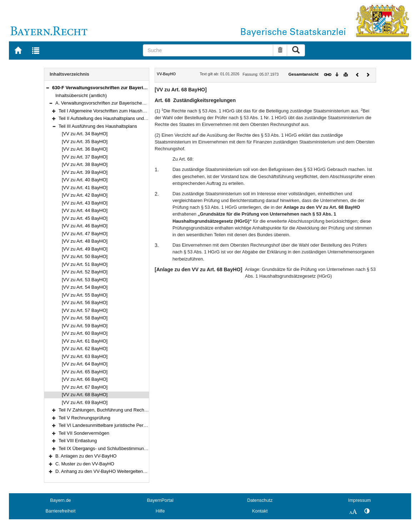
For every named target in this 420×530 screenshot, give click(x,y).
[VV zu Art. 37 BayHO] (85, 157)
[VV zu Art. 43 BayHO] (85, 203)
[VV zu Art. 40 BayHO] (85, 180)
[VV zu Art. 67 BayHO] (85, 387)
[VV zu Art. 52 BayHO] (85, 272)
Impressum (359, 500)
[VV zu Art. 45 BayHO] (85, 218)
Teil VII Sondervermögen (84, 433)
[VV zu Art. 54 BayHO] (85, 287)
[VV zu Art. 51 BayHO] (85, 264)
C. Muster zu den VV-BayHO (85, 464)
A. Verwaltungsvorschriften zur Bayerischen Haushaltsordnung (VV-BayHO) (133, 103)
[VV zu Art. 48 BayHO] (85, 241)
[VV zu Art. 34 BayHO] (85, 134)
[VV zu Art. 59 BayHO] (85, 326)
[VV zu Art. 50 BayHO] (85, 256)
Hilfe (160, 511)
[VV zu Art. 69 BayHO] (85, 402)
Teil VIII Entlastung (78, 441)
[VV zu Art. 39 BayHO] (85, 172)
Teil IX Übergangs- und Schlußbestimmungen (105, 448)
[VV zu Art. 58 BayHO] (85, 318)
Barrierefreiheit (61, 511)
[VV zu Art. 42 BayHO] (85, 195)
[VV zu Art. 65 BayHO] (85, 372)
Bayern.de (60, 500)
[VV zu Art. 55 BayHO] (85, 295)
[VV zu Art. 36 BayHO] (85, 149)
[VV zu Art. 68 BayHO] (85, 395)
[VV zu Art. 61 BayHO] (85, 341)
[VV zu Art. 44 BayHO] (85, 210)
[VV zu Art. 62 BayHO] (85, 349)
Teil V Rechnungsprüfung (84, 418)
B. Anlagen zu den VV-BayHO (86, 456)
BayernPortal (160, 500)
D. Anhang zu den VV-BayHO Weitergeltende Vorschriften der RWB (125, 471)
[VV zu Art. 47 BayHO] (85, 234)
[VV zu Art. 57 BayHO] (85, 310)
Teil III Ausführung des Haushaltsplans (98, 126)
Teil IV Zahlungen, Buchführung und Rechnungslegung (115, 410)
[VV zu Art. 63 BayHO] (85, 356)
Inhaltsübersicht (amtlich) (81, 95)
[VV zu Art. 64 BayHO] (85, 364)
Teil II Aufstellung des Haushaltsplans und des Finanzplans (119, 118)
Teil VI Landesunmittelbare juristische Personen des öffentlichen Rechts (132, 425)
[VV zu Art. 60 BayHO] (85, 333)
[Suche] (208, 50)
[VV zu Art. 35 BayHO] (85, 142)
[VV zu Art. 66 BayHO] (85, 379)
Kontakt (260, 511)
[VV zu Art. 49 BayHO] (85, 249)
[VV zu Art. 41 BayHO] (85, 188)
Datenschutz (260, 500)
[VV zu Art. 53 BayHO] (85, 280)
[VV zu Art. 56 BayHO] (85, 302)
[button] (47, 88)
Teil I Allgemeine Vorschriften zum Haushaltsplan (108, 111)
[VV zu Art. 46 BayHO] (85, 226)
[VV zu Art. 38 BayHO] (85, 164)
